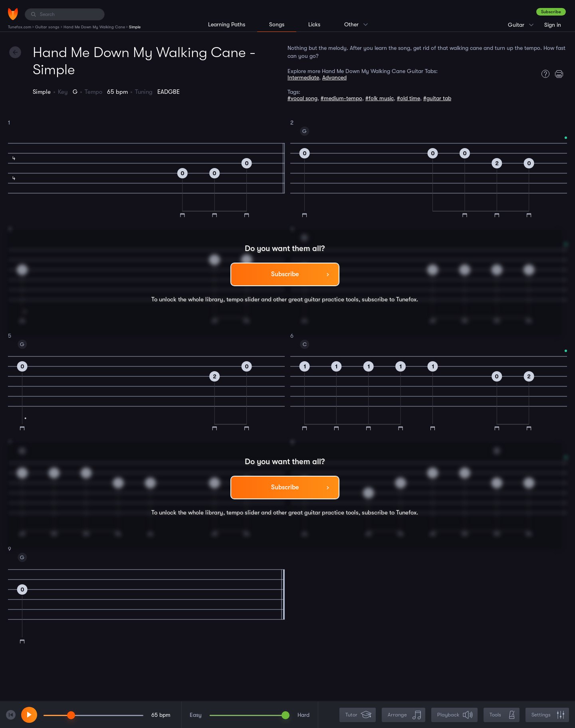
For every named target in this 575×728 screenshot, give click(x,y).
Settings (548, 715)
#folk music (380, 98)
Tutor (358, 715)
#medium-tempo (341, 98)
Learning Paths (227, 24)
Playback (455, 715)
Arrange (404, 715)
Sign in (553, 25)
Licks (314, 24)
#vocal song (302, 98)
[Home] (13, 14)
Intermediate (303, 77)
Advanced (334, 77)
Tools (502, 715)
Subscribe (551, 12)
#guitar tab (437, 98)
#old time (408, 98)
